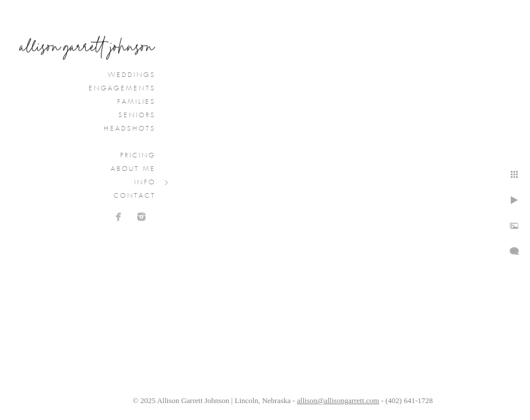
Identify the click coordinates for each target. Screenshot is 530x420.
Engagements (122, 89)
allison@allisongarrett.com (338, 400)
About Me (133, 169)
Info (145, 183)
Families (136, 102)
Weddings (132, 75)
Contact (135, 196)
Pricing (138, 156)
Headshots (130, 129)
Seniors (137, 116)
